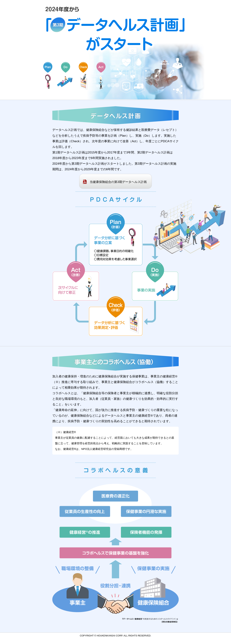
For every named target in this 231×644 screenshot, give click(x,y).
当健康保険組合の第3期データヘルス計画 (118, 182)
